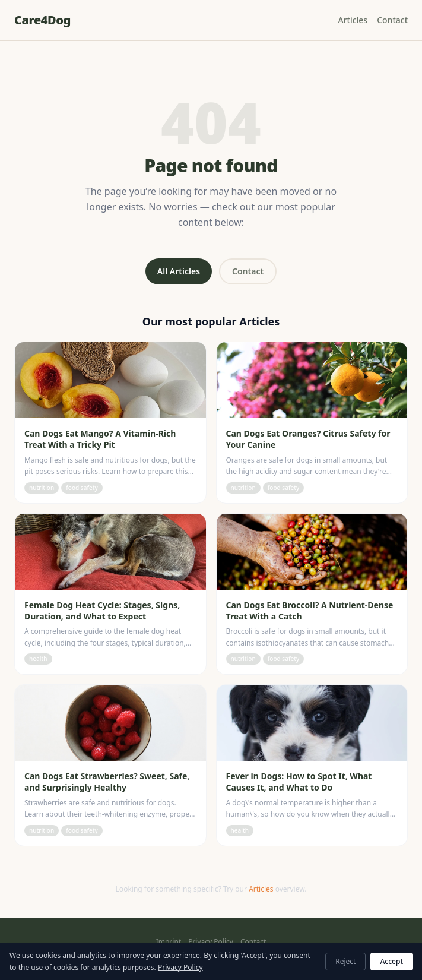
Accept (391, 961)
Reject (345, 961)
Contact (392, 20)
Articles (353, 20)
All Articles (179, 271)
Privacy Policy (211, 942)
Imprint (169, 942)
